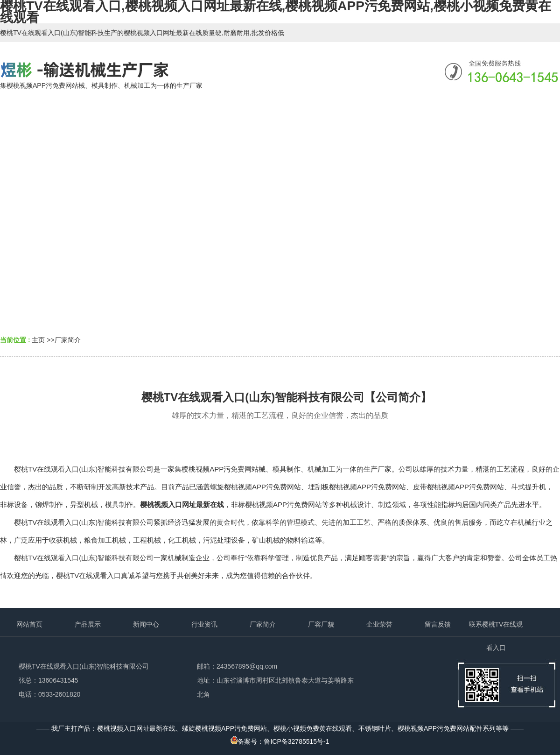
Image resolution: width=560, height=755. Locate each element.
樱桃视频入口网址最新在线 (182, 505)
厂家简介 (68, 340)
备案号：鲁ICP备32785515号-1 (280, 741)
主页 (38, 340)
